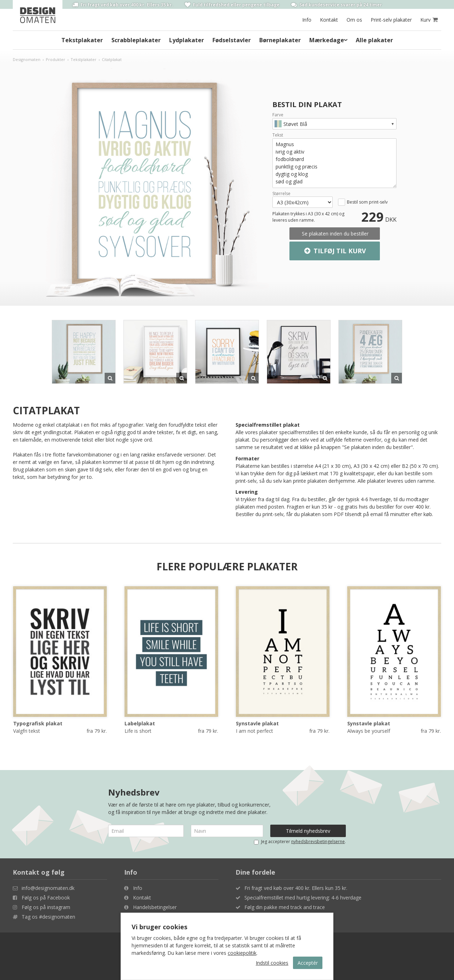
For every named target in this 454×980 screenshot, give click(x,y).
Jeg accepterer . (300, 841)
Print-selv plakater (391, 20)
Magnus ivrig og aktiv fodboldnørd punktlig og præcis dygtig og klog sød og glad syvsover (334, 163)
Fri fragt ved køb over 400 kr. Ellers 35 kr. (123, 5)
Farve (278, 115)
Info (307, 20)
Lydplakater (187, 40)
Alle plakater (374, 40)
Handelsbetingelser (155, 907)
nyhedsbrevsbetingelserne (318, 841)
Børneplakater (280, 40)
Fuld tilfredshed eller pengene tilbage (232, 5)
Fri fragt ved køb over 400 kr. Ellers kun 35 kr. (296, 888)
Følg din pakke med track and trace (285, 907)
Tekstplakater (82, 40)
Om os (354, 20)
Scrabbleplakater (136, 40)
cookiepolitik (242, 953)
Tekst (278, 135)
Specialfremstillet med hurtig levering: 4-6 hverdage (303, 898)
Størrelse (281, 194)
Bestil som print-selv (367, 202)
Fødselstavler (232, 40)
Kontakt (329, 20)
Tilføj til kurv (335, 251)
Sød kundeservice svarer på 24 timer (337, 5)
